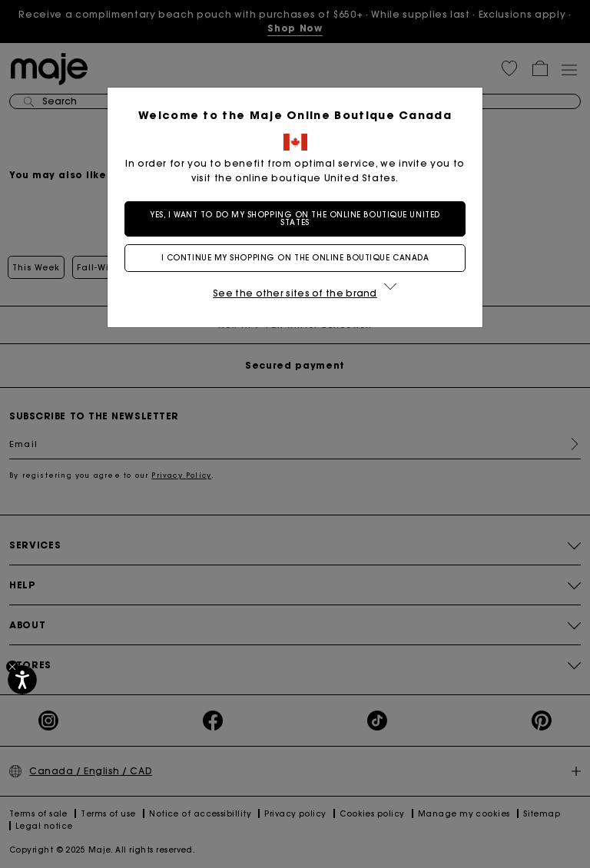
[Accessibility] (22, 680)
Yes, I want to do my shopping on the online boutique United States (295, 219)
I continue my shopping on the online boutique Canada (295, 258)
